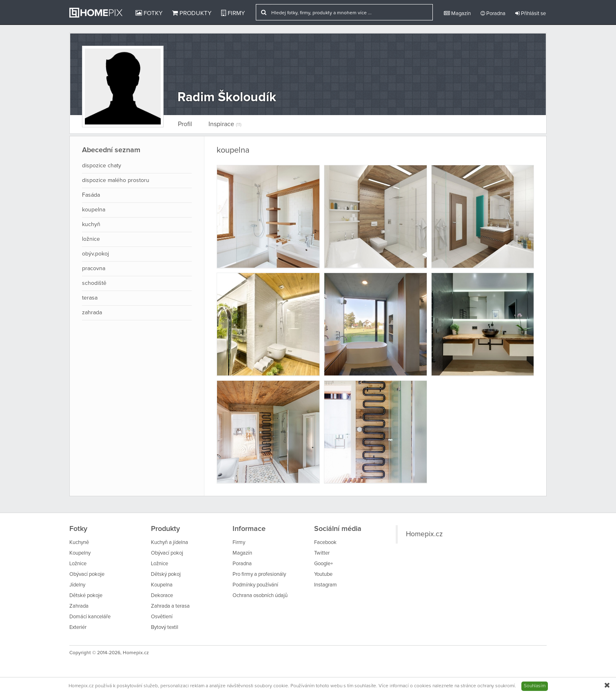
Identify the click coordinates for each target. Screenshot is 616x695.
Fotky (149, 13)
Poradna (493, 13)
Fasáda (91, 195)
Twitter (322, 553)
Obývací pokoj (167, 553)
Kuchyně (79, 543)
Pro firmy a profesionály (259, 574)
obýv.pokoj (95, 254)
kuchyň (91, 224)
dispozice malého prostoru (116, 180)
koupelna (94, 210)
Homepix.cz (424, 534)
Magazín (457, 13)
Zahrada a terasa (170, 606)
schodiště (94, 283)
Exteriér (78, 627)
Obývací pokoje (87, 574)
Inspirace (225, 124)
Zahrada (79, 606)
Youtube (323, 574)
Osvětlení (162, 617)
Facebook (325, 543)
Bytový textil (165, 627)
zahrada (92, 313)
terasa (90, 298)
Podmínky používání (255, 585)
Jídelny (77, 585)
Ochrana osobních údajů (260, 596)
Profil (185, 124)
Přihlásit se (531, 13)
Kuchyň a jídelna (170, 543)
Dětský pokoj (166, 574)
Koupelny (80, 553)
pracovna (94, 269)
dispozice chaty (102, 166)
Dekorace (162, 596)
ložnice (91, 239)
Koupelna (162, 585)
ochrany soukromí (496, 686)
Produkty (192, 13)
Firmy (233, 13)
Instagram (326, 585)
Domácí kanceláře (90, 617)
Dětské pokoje (86, 596)
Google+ (324, 564)
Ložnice (78, 564)
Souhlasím (535, 686)
